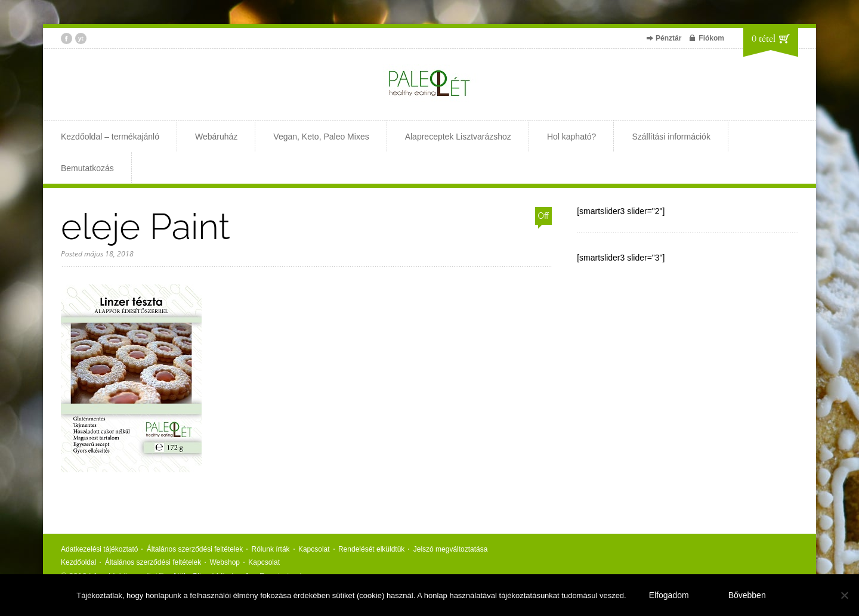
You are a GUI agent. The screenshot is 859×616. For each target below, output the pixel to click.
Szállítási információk (671, 137)
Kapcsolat (314, 549)
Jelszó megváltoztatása (451, 549)
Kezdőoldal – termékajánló (110, 137)
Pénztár (668, 38)
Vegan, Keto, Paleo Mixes (321, 137)
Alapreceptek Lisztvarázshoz (458, 137)
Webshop (225, 562)
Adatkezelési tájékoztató (99, 549)
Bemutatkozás (87, 168)
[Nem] (844, 595)
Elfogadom (669, 595)
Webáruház (216, 137)
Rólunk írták (271, 549)
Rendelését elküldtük (371, 549)
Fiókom (711, 38)
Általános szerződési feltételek (195, 549)
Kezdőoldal (78, 562)
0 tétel (764, 39)
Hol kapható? (572, 137)
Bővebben (747, 595)
